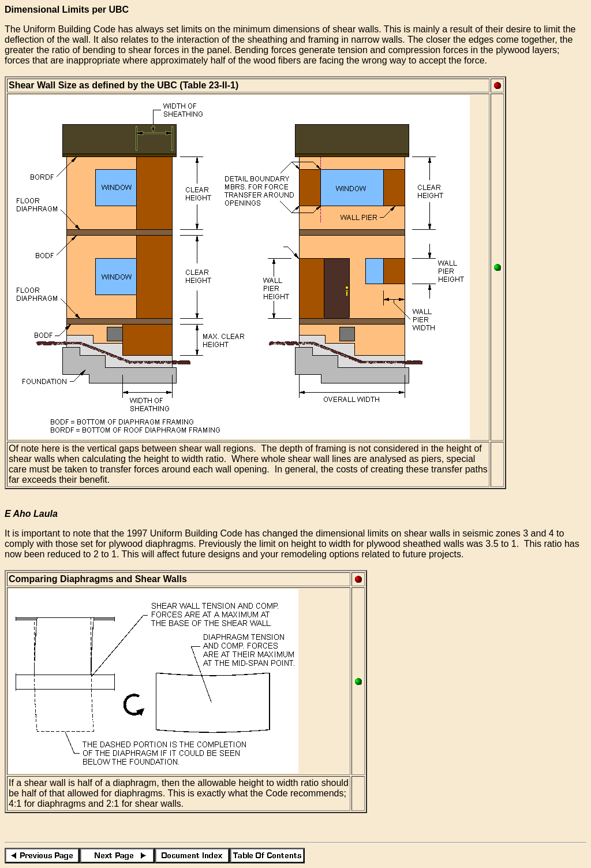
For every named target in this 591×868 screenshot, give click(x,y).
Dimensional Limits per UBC (67, 10)
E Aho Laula (31, 514)
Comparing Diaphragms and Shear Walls (98, 579)
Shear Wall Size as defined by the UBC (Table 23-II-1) (124, 85)
